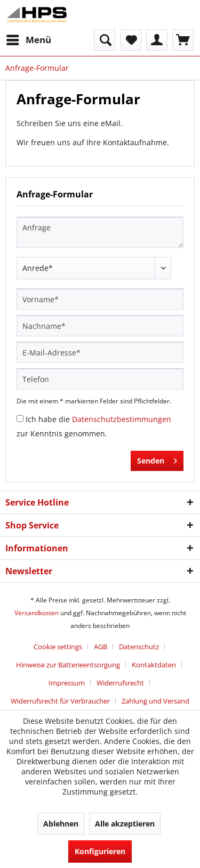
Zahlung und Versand (155, 701)
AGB (101, 647)
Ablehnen (61, 824)
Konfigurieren (100, 851)
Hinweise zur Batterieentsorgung (68, 665)
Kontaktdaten (154, 665)
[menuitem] (28, 40)
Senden (157, 459)
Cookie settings (58, 647)
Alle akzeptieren (125, 824)
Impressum (67, 683)
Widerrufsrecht (120, 683)
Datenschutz (139, 647)
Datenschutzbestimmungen (122, 419)
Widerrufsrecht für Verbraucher (60, 701)
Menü (29, 39)
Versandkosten (37, 613)
